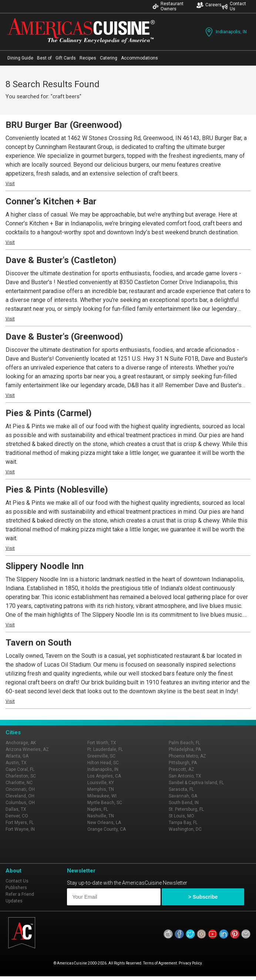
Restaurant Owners (168, 6)
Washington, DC (185, 829)
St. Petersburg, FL (186, 809)
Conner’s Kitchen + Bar (51, 201)
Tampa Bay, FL (183, 823)
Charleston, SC (21, 776)
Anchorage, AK (21, 743)
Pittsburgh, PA (183, 763)
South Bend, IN (184, 803)
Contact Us (234, 6)
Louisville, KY (101, 783)
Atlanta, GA (17, 756)
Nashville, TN (101, 816)
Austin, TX (16, 763)
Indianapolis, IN (225, 32)
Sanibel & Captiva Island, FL (196, 783)
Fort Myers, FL (20, 823)
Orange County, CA (107, 829)
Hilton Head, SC (103, 763)
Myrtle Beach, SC (105, 803)
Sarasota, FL (181, 789)
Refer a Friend (20, 894)
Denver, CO (17, 816)
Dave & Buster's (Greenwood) (64, 337)
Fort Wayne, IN (20, 829)
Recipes (88, 58)
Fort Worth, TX (102, 743)
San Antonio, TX (185, 776)
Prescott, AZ (181, 769)
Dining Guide (20, 58)
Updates (14, 901)
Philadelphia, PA (185, 749)
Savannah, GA (183, 796)
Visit (10, 184)
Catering (109, 58)
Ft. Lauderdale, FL (105, 749)
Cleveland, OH (20, 796)
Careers (209, 5)
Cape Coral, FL (20, 769)
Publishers (16, 888)
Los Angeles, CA (104, 776)
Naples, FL (98, 809)
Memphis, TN (101, 789)
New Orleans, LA (104, 823)
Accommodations (139, 58)
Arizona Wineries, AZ (27, 749)
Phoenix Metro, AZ (187, 756)
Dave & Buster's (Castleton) (61, 260)
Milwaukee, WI (102, 796)
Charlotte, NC (19, 783)
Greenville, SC (101, 756)
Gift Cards (66, 58)
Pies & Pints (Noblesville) (57, 490)
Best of (44, 58)
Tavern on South (38, 643)
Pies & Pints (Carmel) (49, 413)
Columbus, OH (20, 803)
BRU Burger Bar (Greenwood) (64, 125)
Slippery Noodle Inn (45, 566)
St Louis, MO (181, 816)
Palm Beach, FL (184, 743)
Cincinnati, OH (20, 789)
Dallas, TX (16, 809)
